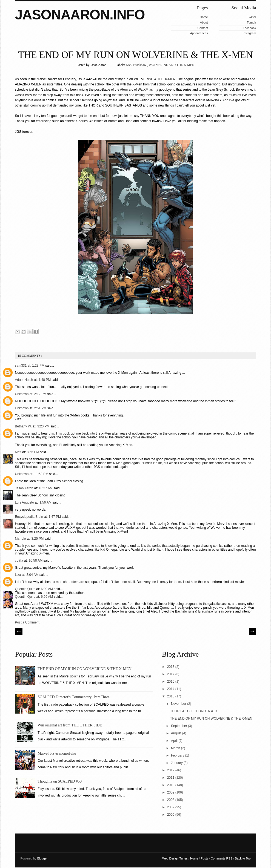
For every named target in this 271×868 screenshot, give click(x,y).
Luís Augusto (25, 502)
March (176, 748)
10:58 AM (36, 561)
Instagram (249, 33)
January (177, 763)
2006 (171, 815)
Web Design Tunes (175, 858)
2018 (171, 667)
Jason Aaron (25, 488)
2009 (171, 792)
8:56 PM (33, 452)
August (177, 733)
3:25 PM (38, 539)
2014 (171, 689)
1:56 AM (46, 502)
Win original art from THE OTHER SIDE (70, 725)
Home (204, 17)
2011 (171, 778)
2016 (171, 682)
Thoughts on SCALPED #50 (60, 781)
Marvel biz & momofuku (57, 753)
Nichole (21, 539)
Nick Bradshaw (137, 65)
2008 (171, 800)
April (175, 741)
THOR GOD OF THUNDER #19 (193, 711)
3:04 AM (33, 575)
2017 (171, 674)
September (179, 726)
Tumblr (252, 22)
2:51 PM (41, 408)
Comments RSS (222, 858)
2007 (171, 807)
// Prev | (19, 631)
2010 (171, 785)
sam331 (21, 366)
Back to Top (243, 858)
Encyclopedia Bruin (30, 517)
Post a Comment (27, 622)
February (178, 755)
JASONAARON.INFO (80, 15)
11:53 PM (42, 474)
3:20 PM (44, 426)
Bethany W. (24, 426)
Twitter (252, 17)
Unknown (22, 394)
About (204, 22)
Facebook (249, 28)
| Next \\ (252, 631)
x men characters (66, 582)
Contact (203, 28)
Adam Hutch (25, 380)
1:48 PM (45, 380)
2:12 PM (41, 394)
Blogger (42, 858)
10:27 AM (46, 488)
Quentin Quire (26, 589)
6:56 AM (47, 597)
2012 (171, 770)
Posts (205, 858)
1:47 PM (55, 517)
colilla (20, 561)
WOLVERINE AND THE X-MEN (172, 65)
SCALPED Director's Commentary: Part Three (74, 697)
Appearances (199, 33)
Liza (18, 575)
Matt (19, 452)
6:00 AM (47, 589)
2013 (171, 696)
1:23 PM (39, 366)
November (179, 704)
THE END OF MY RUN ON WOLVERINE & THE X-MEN (135, 55)
